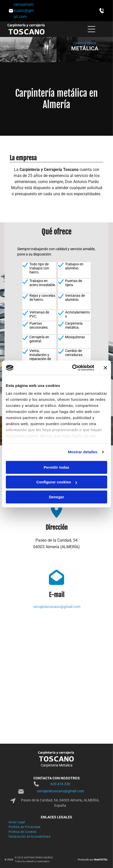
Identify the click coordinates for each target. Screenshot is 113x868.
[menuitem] (56, 823)
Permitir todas (57, 467)
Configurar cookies (57, 482)
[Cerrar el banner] (105, 368)
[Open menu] (91, 29)
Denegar (56, 497)
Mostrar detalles (83, 452)
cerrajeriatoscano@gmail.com (57, 607)
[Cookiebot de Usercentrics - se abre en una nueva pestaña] (72, 368)
